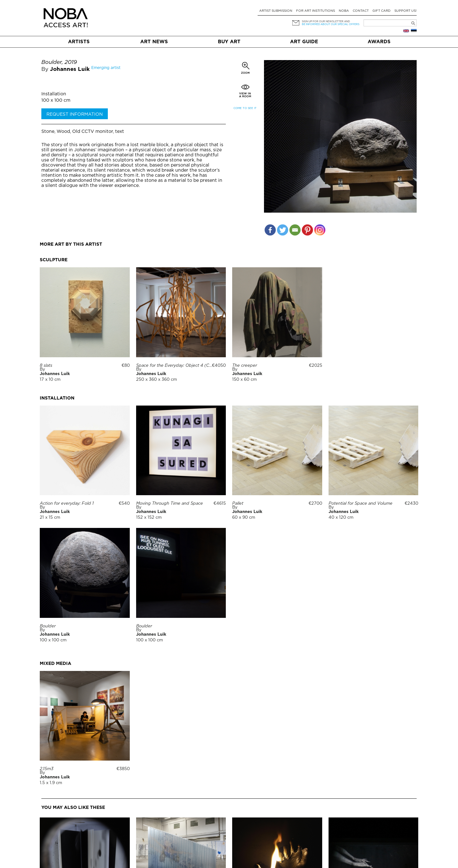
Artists (79, 42)
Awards (379, 42)
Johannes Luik (70, 69)
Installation (54, 94)
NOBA (344, 11)
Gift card (382, 11)
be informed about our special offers (331, 24)
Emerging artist (106, 68)
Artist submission (276, 11)
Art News (154, 42)
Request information (75, 114)
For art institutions (316, 11)
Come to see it (245, 108)
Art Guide (304, 42)
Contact (361, 11)
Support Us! (406, 11)
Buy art (229, 42)
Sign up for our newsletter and (326, 21)
